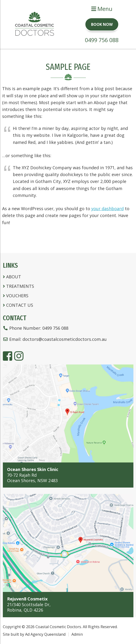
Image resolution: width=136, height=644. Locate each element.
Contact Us (20, 305)
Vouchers (17, 296)
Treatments (20, 286)
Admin (77, 634)
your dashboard (107, 209)
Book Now (102, 24)
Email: (55, 339)
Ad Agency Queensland (45, 634)
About (14, 277)
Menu (102, 9)
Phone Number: (36, 328)
